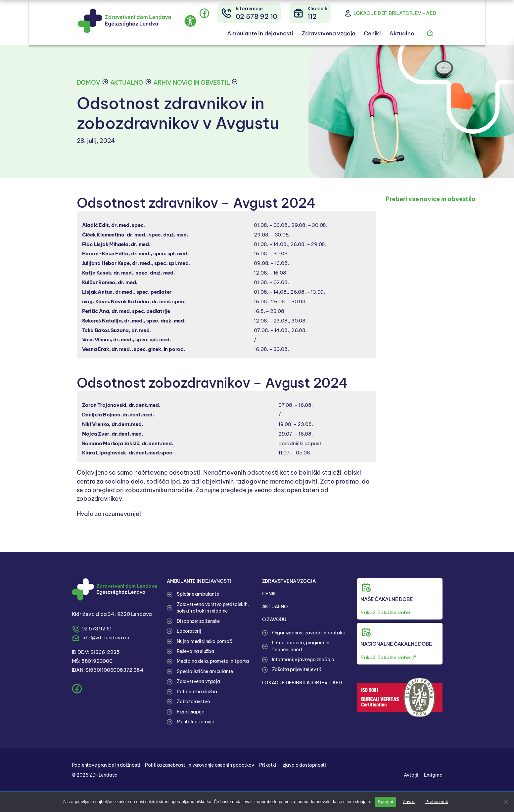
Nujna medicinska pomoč (205, 641)
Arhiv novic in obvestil (191, 83)
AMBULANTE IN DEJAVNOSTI (201, 581)
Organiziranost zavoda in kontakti (309, 633)
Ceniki (395, 35)
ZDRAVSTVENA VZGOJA (291, 581)
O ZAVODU (275, 619)
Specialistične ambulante (205, 671)
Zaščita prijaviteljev (297, 669)
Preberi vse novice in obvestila (431, 199)
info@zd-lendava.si (105, 638)
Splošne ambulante (198, 594)
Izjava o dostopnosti (304, 765)
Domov (89, 83)
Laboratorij (189, 631)
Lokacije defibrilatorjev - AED (418, 14)
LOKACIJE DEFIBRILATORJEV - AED (304, 683)
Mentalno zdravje (195, 722)
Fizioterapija (190, 712)
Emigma (433, 775)
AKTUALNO (276, 606)
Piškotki (268, 765)
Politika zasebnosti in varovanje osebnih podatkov (199, 765)
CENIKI (270, 594)
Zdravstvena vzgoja (349, 35)
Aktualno (425, 35)
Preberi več (437, 802)
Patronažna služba (197, 692)
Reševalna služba (195, 651)
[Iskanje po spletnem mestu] (453, 35)
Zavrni (409, 802)
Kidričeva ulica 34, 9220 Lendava (112, 614)
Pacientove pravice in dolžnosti (106, 765)
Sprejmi (386, 802)
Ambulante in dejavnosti (277, 35)
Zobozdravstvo (193, 702)
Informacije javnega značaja (303, 660)
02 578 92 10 (97, 629)
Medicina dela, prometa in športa (213, 661)
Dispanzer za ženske (198, 621)
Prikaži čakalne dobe (385, 612)
